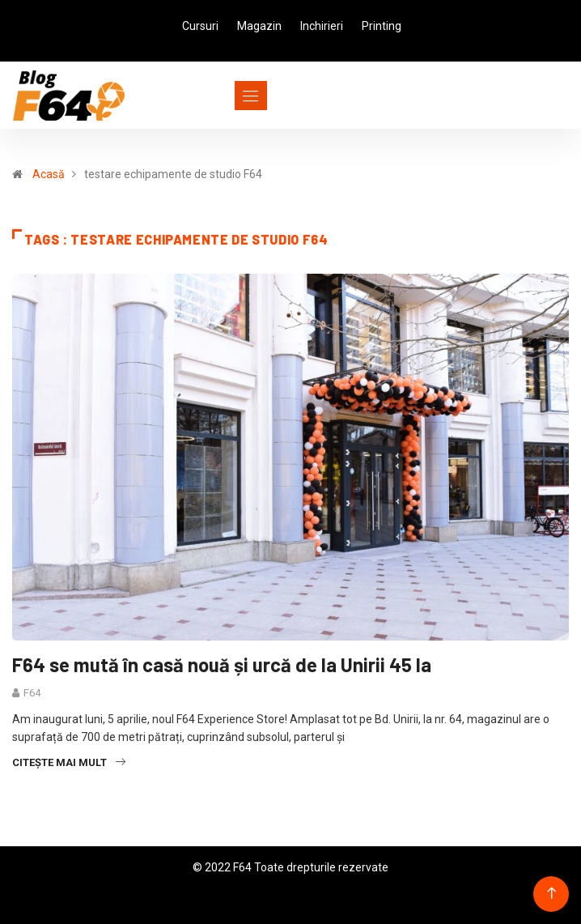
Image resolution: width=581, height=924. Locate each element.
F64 (32, 693)
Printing (382, 26)
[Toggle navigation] (221, 96)
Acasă (49, 174)
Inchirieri (322, 26)
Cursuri (200, 26)
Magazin (259, 26)
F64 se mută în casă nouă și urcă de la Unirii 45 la (222, 664)
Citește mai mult (69, 762)
